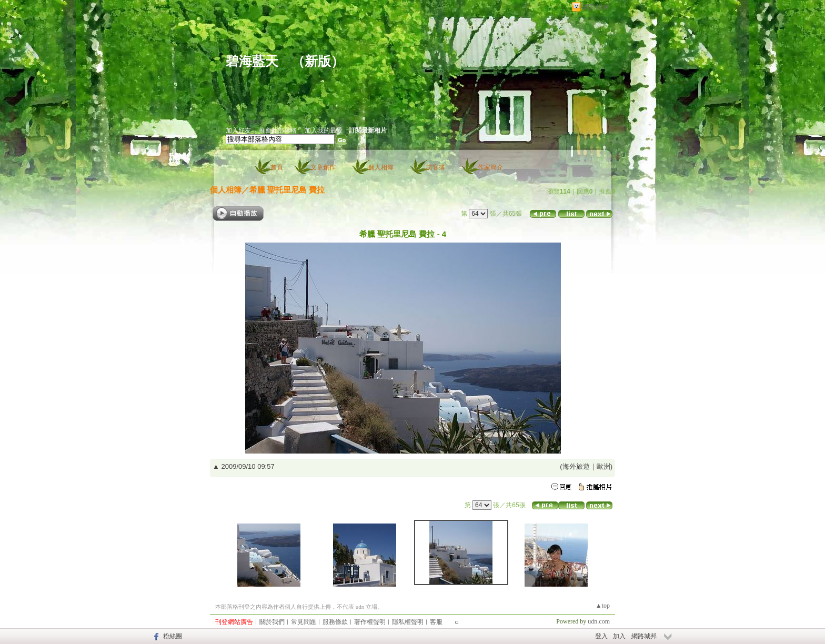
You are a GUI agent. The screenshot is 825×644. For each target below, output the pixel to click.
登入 (601, 636)
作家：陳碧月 (245, 123)
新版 (318, 61)
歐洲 (603, 466)
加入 (619, 636)
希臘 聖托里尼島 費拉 (287, 190)
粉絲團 (173, 636)
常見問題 (304, 622)
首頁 (277, 167)
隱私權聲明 (408, 622)
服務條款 (335, 622)
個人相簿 (381, 167)
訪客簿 (436, 167)
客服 (436, 622)
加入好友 (238, 130)
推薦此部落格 (278, 130)
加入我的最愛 (324, 130)
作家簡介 (490, 167)
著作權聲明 (370, 622)
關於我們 (272, 622)
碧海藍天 (252, 61)
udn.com (599, 621)
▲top (603, 606)
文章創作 (323, 167)
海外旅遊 (576, 466)
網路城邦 (596, 7)
